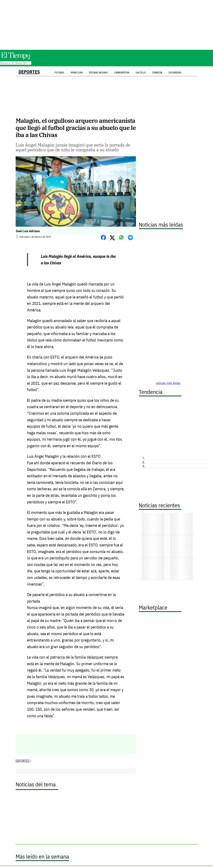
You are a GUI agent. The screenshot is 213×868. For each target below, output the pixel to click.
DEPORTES (29, 72)
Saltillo (141, 73)
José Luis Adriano (28, 231)
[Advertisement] (107, 25)
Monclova (77, 73)
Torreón (157, 73)
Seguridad (175, 73)
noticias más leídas (168, 383)
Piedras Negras (98, 73)
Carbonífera (122, 73)
